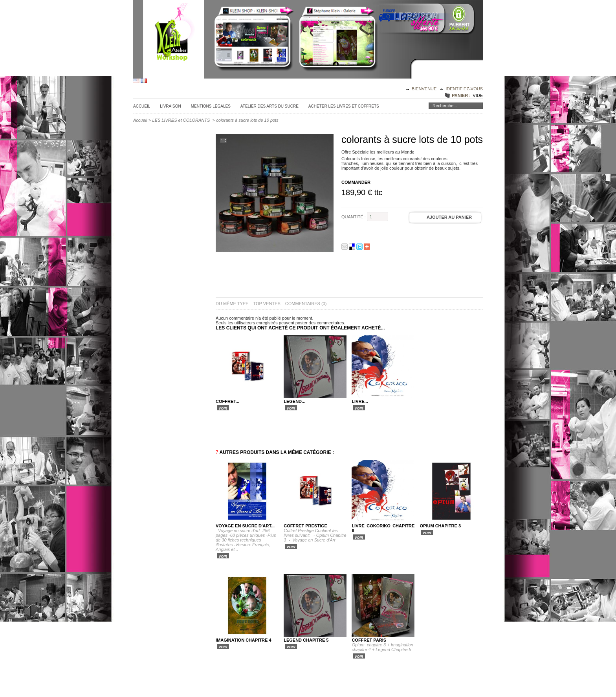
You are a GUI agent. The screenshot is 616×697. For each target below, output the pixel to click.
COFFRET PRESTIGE (305, 526)
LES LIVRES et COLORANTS (182, 120)
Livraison (170, 106)
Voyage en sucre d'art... (245, 526)
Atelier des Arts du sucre (269, 106)
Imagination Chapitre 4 (244, 640)
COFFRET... (227, 401)
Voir (223, 408)
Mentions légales (211, 106)
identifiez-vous (464, 89)
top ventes (267, 304)
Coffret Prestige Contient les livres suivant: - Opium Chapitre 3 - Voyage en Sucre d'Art (315, 535)
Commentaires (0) (306, 304)
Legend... (294, 401)
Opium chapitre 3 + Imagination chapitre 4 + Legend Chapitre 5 (382, 647)
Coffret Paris (369, 640)
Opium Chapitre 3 (441, 526)
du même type (232, 304)
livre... (360, 401)
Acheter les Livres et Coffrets (344, 106)
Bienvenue (425, 89)
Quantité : (354, 217)
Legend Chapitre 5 (306, 640)
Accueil (142, 106)
